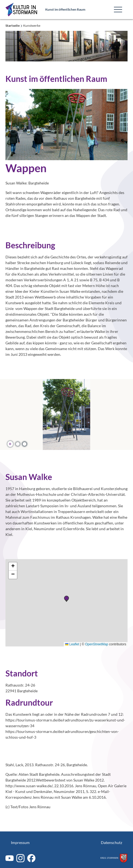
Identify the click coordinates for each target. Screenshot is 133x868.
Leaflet (72, 644)
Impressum (20, 842)
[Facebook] (31, 858)
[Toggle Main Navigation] (118, 10)
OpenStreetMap (97, 644)
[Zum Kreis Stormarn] (114, 858)
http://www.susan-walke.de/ (29, 786)
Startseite (13, 26)
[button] (18, 444)
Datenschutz (111, 842)
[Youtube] (10, 858)
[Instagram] (20, 858)
